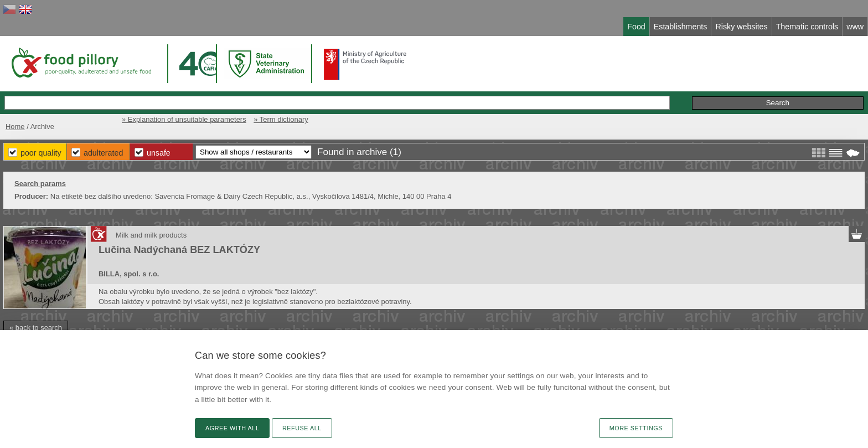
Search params (40, 184)
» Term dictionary (281, 119)
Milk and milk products (151, 235)
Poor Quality (41, 153)
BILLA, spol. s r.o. (129, 274)
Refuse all (302, 428)
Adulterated (103, 153)
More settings (636, 428)
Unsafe (159, 153)
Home (15, 127)
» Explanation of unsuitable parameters (184, 119)
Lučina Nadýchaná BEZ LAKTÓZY (179, 250)
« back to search (36, 328)
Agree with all (232, 428)
